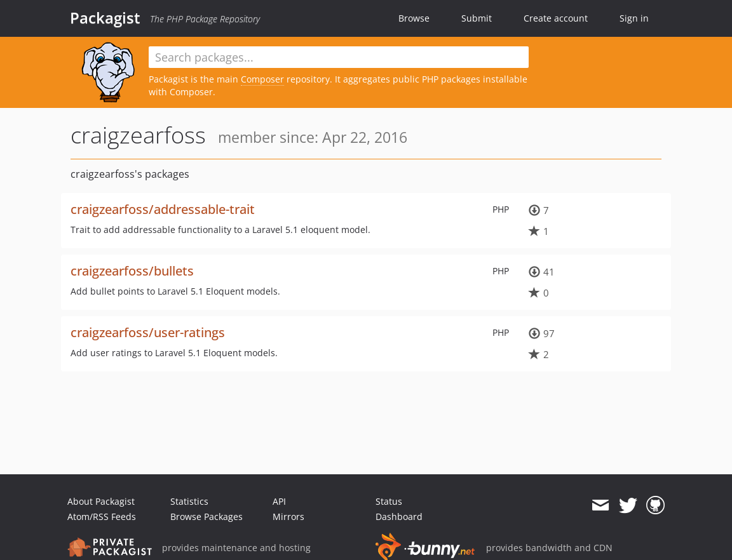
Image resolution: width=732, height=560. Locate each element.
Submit (477, 18)
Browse (414, 18)
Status (389, 501)
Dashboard (399, 517)
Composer (262, 79)
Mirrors (288, 517)
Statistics (189, 501)
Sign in (634, 18)
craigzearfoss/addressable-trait (163, 209)
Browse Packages (207, 517)
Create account (556, 18)
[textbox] (339, 57)
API (279, 501)
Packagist (105, 18)
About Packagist (101, 501)
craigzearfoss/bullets (132, 271)
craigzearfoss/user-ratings (148, 332)
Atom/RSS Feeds (102, 517)
